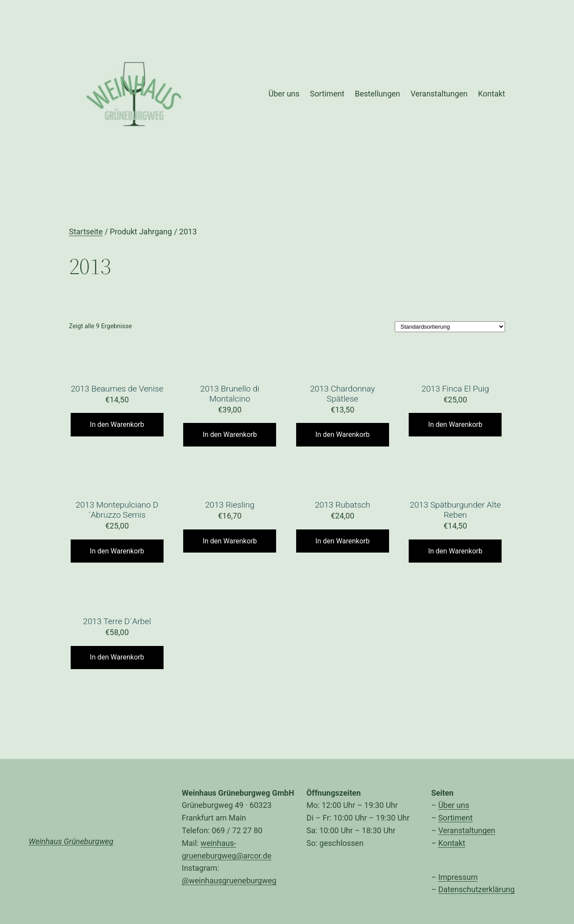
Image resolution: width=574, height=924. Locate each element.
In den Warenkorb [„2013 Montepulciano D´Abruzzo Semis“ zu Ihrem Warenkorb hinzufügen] (117, 551)
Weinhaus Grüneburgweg (71, 841)
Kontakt (452, 843)
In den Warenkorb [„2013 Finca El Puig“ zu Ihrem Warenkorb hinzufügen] (455, 424)
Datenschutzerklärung (477, 889)
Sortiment (456, 818)
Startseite (86, 232)
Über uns (454, 805)
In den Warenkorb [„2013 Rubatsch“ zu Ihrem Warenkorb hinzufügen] (342, 541)
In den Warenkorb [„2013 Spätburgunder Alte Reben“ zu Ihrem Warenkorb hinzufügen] (455, 551)
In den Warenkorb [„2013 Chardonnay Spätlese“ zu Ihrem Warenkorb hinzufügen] (342, 435)
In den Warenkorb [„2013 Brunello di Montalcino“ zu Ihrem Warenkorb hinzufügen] (230, 435)
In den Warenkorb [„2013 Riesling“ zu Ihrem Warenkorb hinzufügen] (230, 541)
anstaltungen (472, 830)
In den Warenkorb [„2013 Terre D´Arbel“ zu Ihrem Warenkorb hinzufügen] (117, 657)
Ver (444, 830)
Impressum (458, 877)
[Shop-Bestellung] (450, 327)
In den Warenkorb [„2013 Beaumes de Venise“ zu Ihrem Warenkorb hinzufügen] (117, 424)
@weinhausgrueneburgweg (229, 881)
